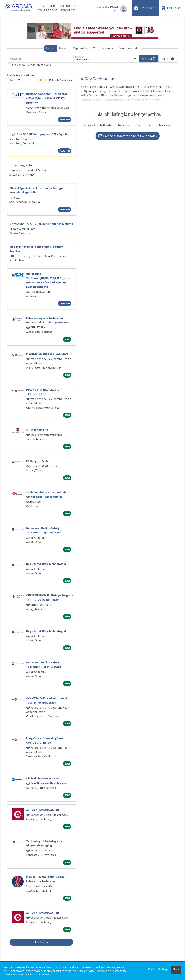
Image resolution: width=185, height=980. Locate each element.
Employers (171, 8)
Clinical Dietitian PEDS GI (42, 778)
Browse (64, 48)
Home (42, 6)
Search (50, 48)
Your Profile (48, 10)
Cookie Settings (158, 969)
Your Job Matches (104, 48)
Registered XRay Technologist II (47, 564)
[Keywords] (41, 59)
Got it (176, 969)
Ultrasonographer (21, 165)
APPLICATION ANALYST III (43, 810)
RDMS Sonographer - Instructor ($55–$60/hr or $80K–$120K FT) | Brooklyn (47, 98)
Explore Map (81, 48)
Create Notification (61, 80)
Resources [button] (68, 10)
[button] (168, 59)
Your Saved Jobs (129, 48)
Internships (69, 6)
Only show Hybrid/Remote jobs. (32, 65)
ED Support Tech (37, 461)
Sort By (14, 80)
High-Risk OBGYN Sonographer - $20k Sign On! (39, 134)
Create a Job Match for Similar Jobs (128, 136)
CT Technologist (37, 430)
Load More (41, 942)
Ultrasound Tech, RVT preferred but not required (41, 224)
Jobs (53, 6)
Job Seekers (145, 8)
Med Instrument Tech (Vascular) (47, 354)
